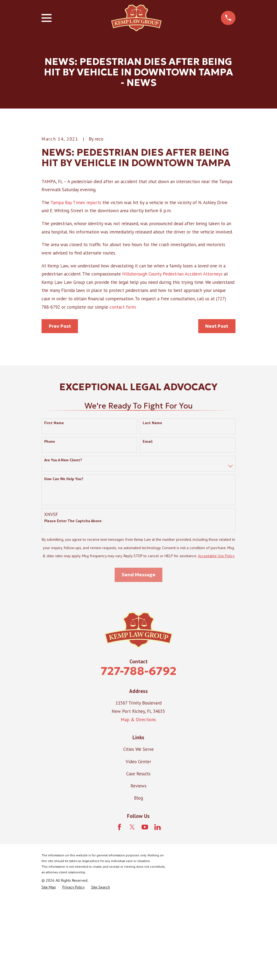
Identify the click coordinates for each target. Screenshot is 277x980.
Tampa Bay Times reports (76, 284)
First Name (54, 504)
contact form (123, 388)
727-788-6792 (138, 752)
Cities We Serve (138, 830)
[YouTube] (145, 908)
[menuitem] (49, 968)
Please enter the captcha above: (73, 602)
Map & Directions (138, 801)
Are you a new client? (63, 541)
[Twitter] (132, 908)
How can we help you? (64, 560)
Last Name (152, 504)
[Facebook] (119, 908)
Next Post (217, 407)
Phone (50, 523)
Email (148, 523)
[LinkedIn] (158, 908)
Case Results (138, 855)
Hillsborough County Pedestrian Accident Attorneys (172, 355)
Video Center (138, 842)
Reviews (138, 867)
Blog (138, 879)
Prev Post (60, 407)
